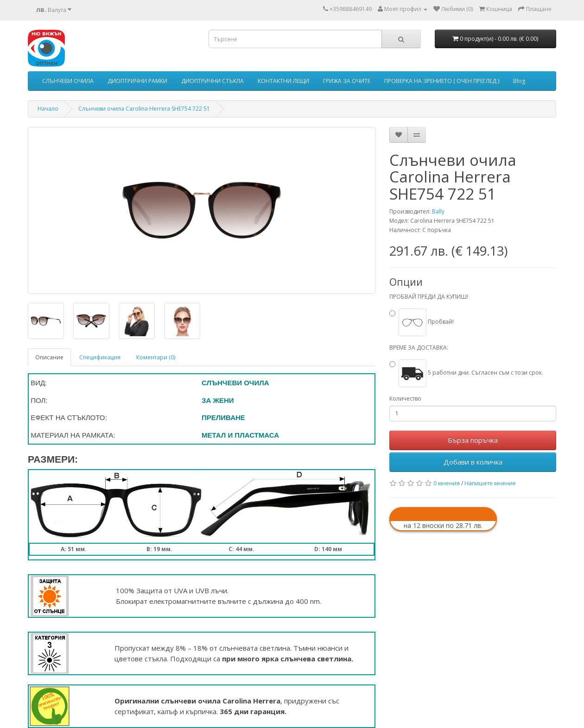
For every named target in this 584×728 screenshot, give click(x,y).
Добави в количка (473, 462)
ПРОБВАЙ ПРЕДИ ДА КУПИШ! (429, 297)
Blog (519, 81)
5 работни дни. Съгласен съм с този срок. (471, 373)
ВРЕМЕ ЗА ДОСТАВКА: (419, 348)
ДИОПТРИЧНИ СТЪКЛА (213, 81)
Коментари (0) (156, 357)
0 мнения (447, 483)
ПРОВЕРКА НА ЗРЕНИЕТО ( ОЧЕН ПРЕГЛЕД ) (442, 81)
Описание (49, 357)
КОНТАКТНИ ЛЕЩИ (283, 81)
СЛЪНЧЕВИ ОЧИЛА (68, 81)
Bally (438, 211)
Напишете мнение (490, 483)
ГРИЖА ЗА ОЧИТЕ (347, 81)
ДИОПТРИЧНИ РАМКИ (137, 81)
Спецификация (100, 357)
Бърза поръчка (473, 440)
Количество (405, 399)
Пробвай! (426, 322)
